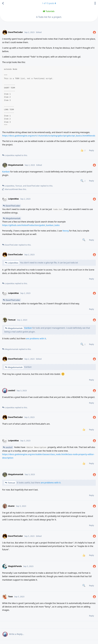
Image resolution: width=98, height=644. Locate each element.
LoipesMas (13, 263)
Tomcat (11, 483)
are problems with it (36, 338)
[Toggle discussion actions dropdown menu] (95, 3)
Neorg (66, 231)
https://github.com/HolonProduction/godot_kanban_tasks (31, 225)
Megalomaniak (13, 218)
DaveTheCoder (13, 206)
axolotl (9, 447)
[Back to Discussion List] (3, 3)
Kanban (6, 172)
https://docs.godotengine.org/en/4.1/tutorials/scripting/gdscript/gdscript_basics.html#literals (49, 136)
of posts (49, 3)
